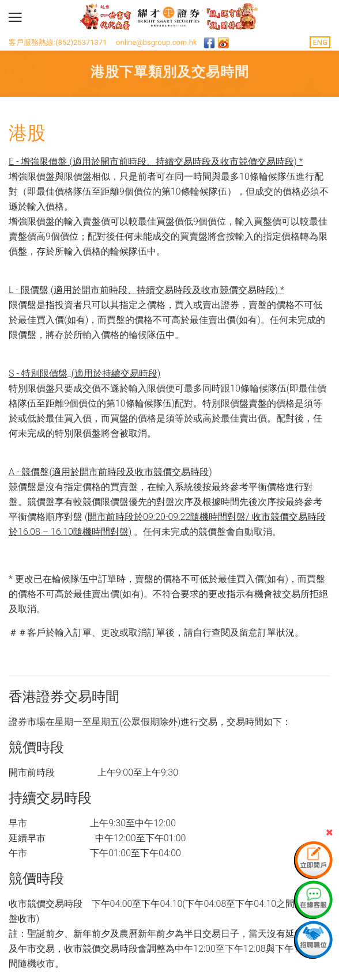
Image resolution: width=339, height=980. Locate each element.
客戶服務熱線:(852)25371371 (58, 42)
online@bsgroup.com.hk (156, 42)
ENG (320, 42)
